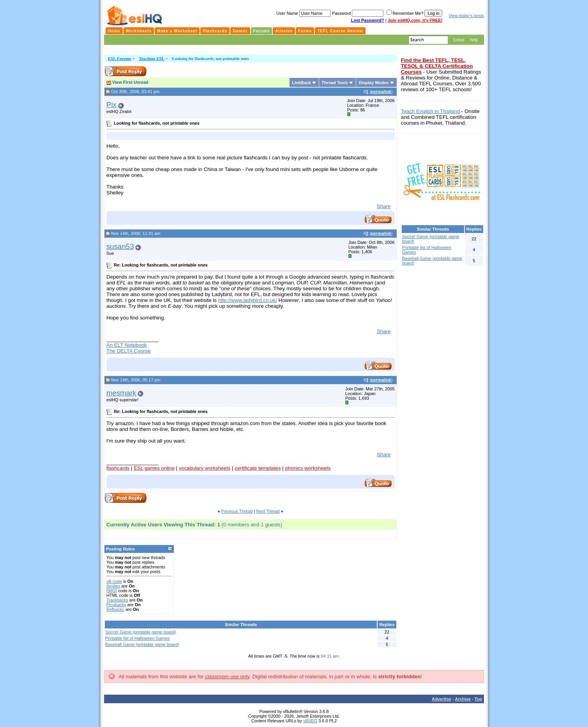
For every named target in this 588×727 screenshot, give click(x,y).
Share (384, 206)
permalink (381, 92)
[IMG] (112, 591)
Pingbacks (116, 605)
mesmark (121, 393)
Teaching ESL (151, 58)
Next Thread (268, 511)
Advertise (441, 699)
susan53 (120, 246)
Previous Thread (237, 511)
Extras (459, 40)
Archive (463, 699)
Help (474, 40)
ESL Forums (120, 58)
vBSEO (310, 721)
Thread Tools (335, 83)
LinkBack (301, 83)
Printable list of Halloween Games (137, 638)
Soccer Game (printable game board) (141, 632)
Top (478, 699)
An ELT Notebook (127, 345)
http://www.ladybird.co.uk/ (248, 300)
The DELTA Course (129, 351)
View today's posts (466, 16)
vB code (114, 581)
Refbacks (115, 609)
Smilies (113, 586)
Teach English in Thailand (431, 111)
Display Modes (373, 83)
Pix (111, 105)
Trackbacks (117, 600)
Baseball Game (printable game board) (142, 644)
